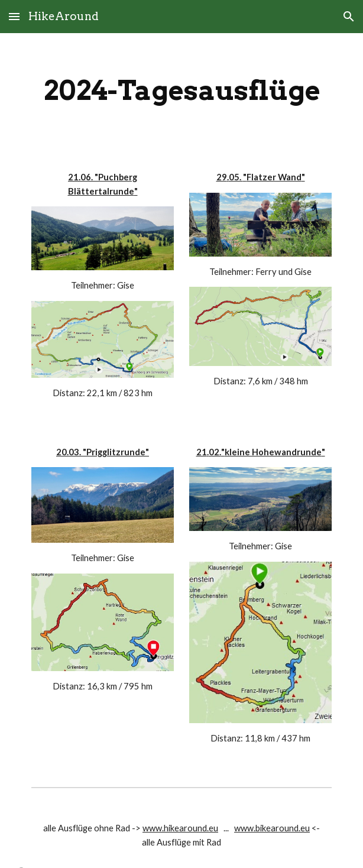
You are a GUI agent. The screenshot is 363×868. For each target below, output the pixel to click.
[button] (14, 16)
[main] (181, 90)
